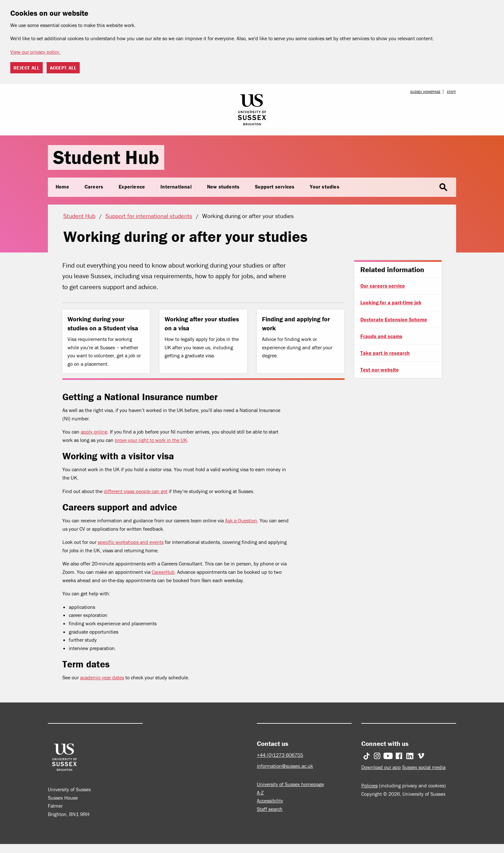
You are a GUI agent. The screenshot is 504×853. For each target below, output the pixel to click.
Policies (369, 785)
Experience (132, 187)
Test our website (380, 370)
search (443, 188)
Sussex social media (424, 767)
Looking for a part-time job (391, 302)
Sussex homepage (425, 92)
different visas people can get (136, 491)
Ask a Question (241, 520)
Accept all (63, 68)
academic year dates (102, 677)
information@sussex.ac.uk (285, 766)
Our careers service (383, 286)
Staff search (270, 809)
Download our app (381, 767)
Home (62, 187)
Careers (94, 187)
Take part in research (385, 353)
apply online (94, 432)
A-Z (260, 793)
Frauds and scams (381, 336)
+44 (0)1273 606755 (280, 755)
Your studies (324, 187)
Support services (275, 187)
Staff (451, 92)
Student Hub (106, 157)
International (176, 187)
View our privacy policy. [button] (35, 52)
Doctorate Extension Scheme (394, 319)
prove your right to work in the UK (151, 440)
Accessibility (270, 801)
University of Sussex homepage (290, 784)
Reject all (27, 68)
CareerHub (163, 572)
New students (223, 187)
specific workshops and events (131, 542)
